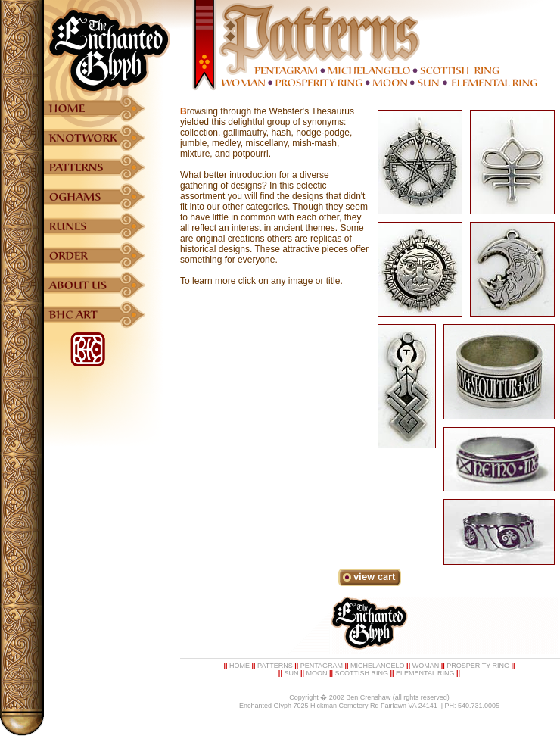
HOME (240, 666)
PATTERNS (275, 666)
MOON (316, 673)
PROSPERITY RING (478, 666)
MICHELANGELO (378, 666)
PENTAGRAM (322, 666)
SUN (291, 673)
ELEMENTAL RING (425, 673)
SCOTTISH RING (362, 673)
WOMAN (426, 666)
